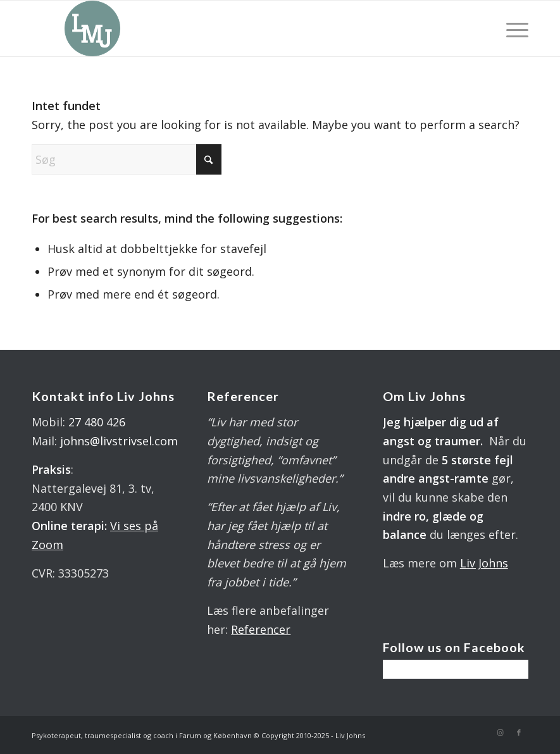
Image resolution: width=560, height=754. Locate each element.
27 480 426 (97, 422)
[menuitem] (514, 28)
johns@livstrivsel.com (119, 441)
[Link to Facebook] (519, 732)
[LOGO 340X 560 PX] (92, 28)
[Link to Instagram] (500, 732)
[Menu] (514, 28)
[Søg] (127, 159)
